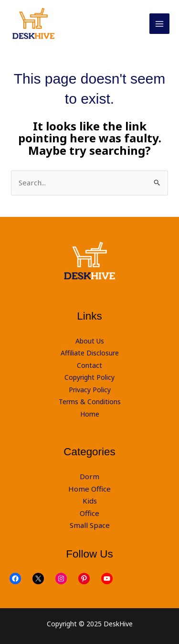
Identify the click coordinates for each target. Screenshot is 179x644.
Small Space (90, 525)
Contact (89, 365)
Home (90, 414)
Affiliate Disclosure (90, 353)
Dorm (89, 476)
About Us (90, 341)
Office (89, 513)
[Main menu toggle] (160, 24)
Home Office (89, 489)
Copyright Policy (89, 377)
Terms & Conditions (90, 402)
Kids (90, 501)
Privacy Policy (90, 390)
